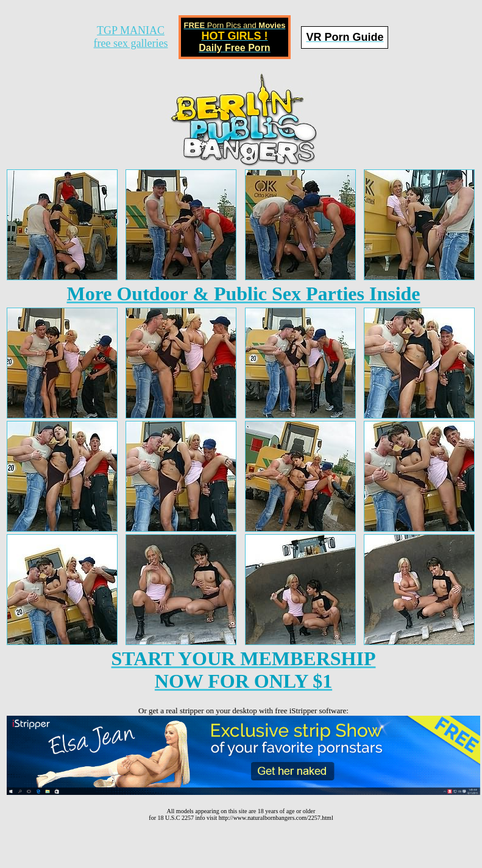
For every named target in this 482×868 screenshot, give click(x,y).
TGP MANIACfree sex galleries (131, 37)
